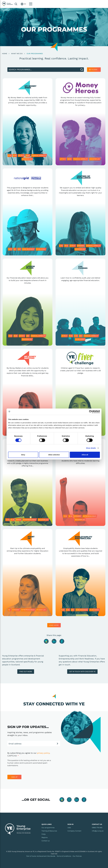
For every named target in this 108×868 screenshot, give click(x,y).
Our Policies (77, 856)
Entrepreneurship (29, 520)
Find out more (26, 672)
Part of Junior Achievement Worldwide (41, 856)
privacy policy (43, 753)
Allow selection (54, 455)
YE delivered (41, 249)
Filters (94, 70)
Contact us (46, 841)
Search (88, 4)
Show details (91, 448)
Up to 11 (21, 156)
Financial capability (39, 156)
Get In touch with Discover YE (82, 672)
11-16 (9, 156)
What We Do (17, 54)
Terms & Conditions (64, 856)
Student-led (41, 610)
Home (5, 54)
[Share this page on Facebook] (62, 641)
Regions (45, 837)
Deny (23, 455)
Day (19, 249)
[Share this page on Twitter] (46, 641)
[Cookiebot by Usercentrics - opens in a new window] (91, 412)
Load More (54, 625)
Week (28, 156)
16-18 (15, 156)
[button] (96, 4)
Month (18, 520)
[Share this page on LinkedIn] (54, 641)
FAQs (44, 834)
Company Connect (74, 831)
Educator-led (27, 159)
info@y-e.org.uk (98, 831)
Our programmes (48, 828)
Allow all (85, 455)
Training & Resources (49, 831)
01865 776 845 (97, 828)
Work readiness (28, 249)
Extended (81, 246)
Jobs (69, 828)
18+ (15, 249)
